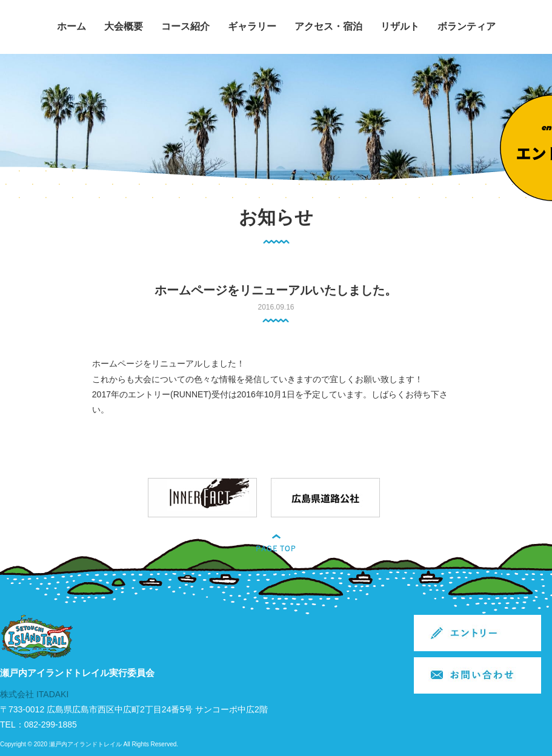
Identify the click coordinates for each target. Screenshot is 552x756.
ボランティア (467, 26)
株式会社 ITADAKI (34, 694)
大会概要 (124, 26)
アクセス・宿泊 (328, 26)
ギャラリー (252, 26)
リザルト (400, 26)
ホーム (71, 26)
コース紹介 (185, 26)
